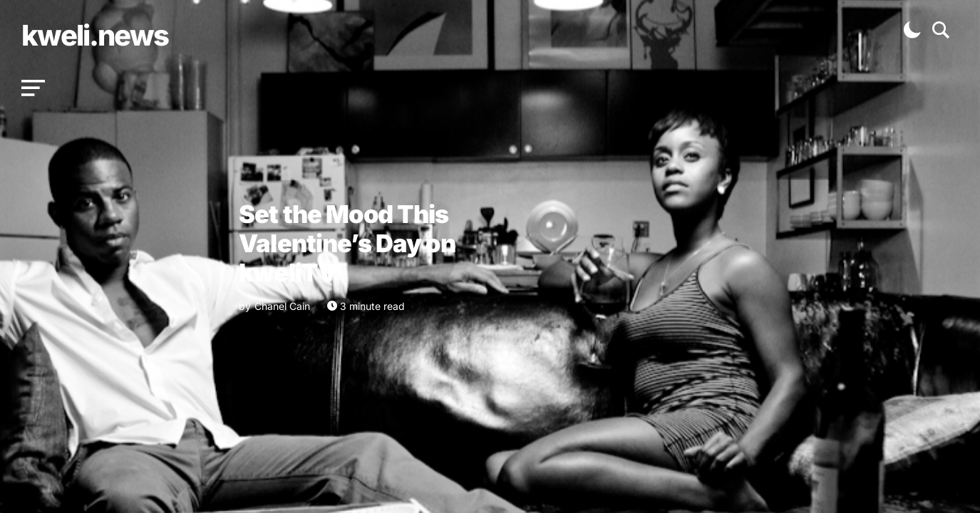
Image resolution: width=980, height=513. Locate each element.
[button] (33, 88)
